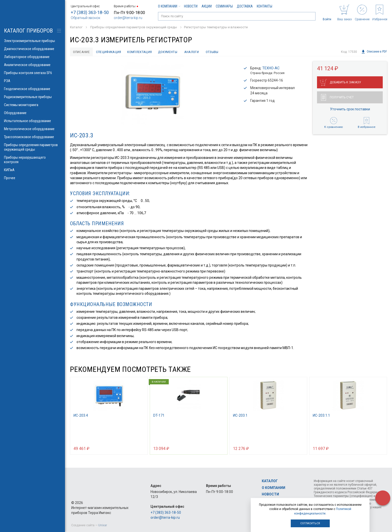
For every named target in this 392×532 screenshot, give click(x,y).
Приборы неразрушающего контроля (32, 160)
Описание (82, 52)
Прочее (32, 178)
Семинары (224, 6)
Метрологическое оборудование (32, 129)
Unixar (103, 525)
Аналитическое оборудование (32, 65)
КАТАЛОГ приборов (28, 31)
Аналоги (194, 52)
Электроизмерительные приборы (32, 41)
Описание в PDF (374, 52)
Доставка (245, 6)
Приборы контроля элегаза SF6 (32, 73)
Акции (207, 6)
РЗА (32, 81)
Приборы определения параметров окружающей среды (32, 147)
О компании (169, 6)
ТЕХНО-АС (271, 68)
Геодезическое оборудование (32, 89)
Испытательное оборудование (32, 121)
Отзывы (215, 52)
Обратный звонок (85, 18)
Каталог (270, 481)
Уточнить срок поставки (350, 109)
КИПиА (32, 170)
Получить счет (337, 98)
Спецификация (109, 52)
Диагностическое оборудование (32, 49)
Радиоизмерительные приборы (32, 97)
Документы (169, 52)
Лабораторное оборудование (32, 57)
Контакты (264, 6)
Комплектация (141, 52)
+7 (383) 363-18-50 (90, 12)
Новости (191, 6)
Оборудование (32, 113)
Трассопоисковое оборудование (32, 137)
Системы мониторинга (32, 105)
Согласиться (310, 523)
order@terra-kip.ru (128, 18)
